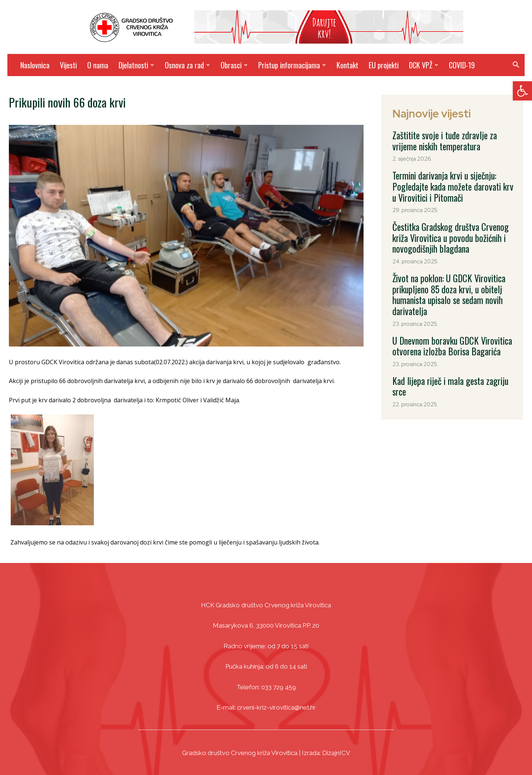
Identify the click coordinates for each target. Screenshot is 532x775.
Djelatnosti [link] (136, 65)
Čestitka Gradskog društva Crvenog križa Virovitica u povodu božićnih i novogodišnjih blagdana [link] (452, 225)
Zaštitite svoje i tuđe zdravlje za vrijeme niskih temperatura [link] (448, 139)
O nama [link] (98, 65)
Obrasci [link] (234, 65)
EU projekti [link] (384, 65)
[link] (522, 91)
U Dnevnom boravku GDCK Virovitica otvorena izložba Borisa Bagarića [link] (442, 319)
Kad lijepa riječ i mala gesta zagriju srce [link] (448, 351)
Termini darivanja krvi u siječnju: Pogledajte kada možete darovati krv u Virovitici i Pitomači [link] (452, 180)
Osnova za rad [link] (187, 65)
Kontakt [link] (347, 65)
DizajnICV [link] (336, 753)
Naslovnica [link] (35, 65)
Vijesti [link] (68, 65)
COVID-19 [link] (462, 65)
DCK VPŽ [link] (424, 65)
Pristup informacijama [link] (292, 65)
